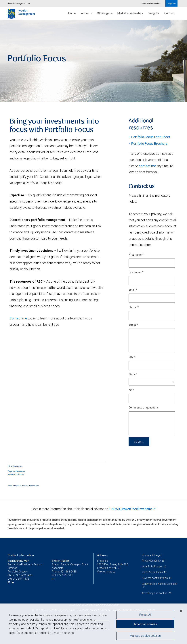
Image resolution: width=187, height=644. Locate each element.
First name (136, 255)
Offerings (105, 13)
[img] (93, 61)
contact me (147, 166)
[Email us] (9, 582)
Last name (136, 272)
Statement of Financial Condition (159, 584)
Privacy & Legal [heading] (151, 555)
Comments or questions (144, 408)
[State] (152, 382)
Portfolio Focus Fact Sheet (151, 137)
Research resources (16, 474)
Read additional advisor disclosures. (24, 486)
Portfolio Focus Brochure (149, 143)
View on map (105, 572)
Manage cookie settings (145, 637)
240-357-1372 (21, 579)
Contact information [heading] (21, 555)
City (132, 357)
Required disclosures (16, 471)
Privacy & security (151, 561)
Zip (132, 390)
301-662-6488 (24, 575)
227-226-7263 (65, 575)
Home (72, 13)
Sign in (172, 3)
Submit (139, 441)
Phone (134, 307)
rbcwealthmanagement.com (19, 3)
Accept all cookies (145, 625)
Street (133, 325)
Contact (170, 13)
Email (133, 290)
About (87, 13)
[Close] (181, 612)
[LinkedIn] (13, 582)
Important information (151, 3)
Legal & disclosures (152, 566)
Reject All (145, 616)
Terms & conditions (152, 572)
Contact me (18, 318)
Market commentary (130, 13)
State (133, 375)
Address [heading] (102, 555)
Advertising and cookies (155, 593)
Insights (154, 13)
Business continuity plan (155, 578)
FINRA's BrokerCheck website (130, 509)
